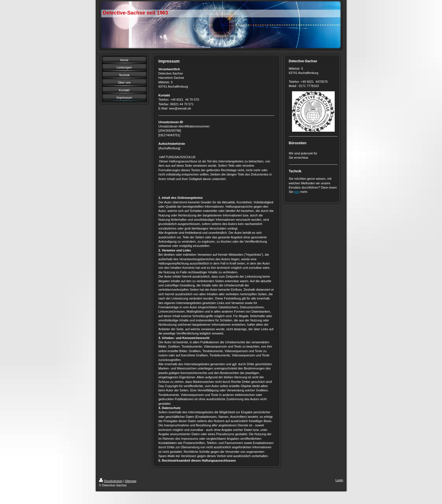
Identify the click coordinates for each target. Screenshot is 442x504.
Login (339, 480)
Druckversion (111, 481)
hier (297, 192)
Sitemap (131, 481)
